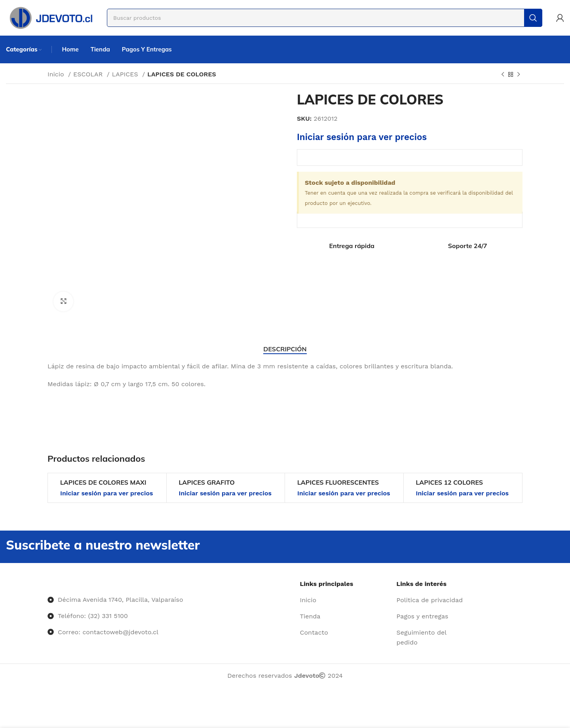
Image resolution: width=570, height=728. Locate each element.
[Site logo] (50, 17)
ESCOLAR (89, 74)
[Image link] (48, 584)
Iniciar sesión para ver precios (362, 137)
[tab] (285, 349)
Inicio (57, 74)
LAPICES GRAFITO (207, 482)
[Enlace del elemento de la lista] (345, 600)
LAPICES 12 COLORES (450, 482)
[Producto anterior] (503, 75)
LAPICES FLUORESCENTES (338, 482)
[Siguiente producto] (519, 75)
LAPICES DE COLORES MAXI (103, 482)
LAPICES (126, 74)
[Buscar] (325, 18)
